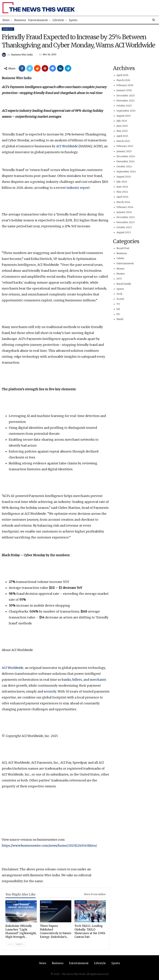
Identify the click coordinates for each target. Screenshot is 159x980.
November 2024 (126, 162)
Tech (119, 294)
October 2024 (124, 167)
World (120, 319)
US (118, 314)
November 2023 (126, 222)
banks (66, 680)
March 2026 (123, 80)
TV (118, 304)
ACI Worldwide (67, 146)
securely (50, 692)
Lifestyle (58, 20)
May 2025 (122, 131)
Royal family (124, 284)
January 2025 (124, 151)
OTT (119, 279)
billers (77, 680)
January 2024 (124, 212)
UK (118, 309)
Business (20, 20)
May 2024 (122, 192)
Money (120, 269)
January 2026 (124, 90)
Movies (121, 274)
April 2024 (122, 197)
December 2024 (126, 156)
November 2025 (125, 101)
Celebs (120, 258)
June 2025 (122, 126)
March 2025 (123, 141)
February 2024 (125, 207)
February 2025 (125, 146)
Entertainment (38, 20)
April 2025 (122, 136)
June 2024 (122, 187)
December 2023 (126, 217)
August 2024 (124, 177)
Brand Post (8, 29)
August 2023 (124, 232)
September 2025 (126, 111)
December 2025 (126, 96)
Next (20, 944)
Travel (120, 299)
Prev (10, 944)
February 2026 (125, 85)
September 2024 (126, 172)
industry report (78, 188)
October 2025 (124, 106)
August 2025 (124, 116)
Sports (73, 20)
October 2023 (124, 227)
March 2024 (123, 202)
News (6, 20)
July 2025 (122, 121)
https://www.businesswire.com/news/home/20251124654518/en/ (49, 846)
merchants (98, 680)
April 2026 (122, 75)
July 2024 (122, 182)
